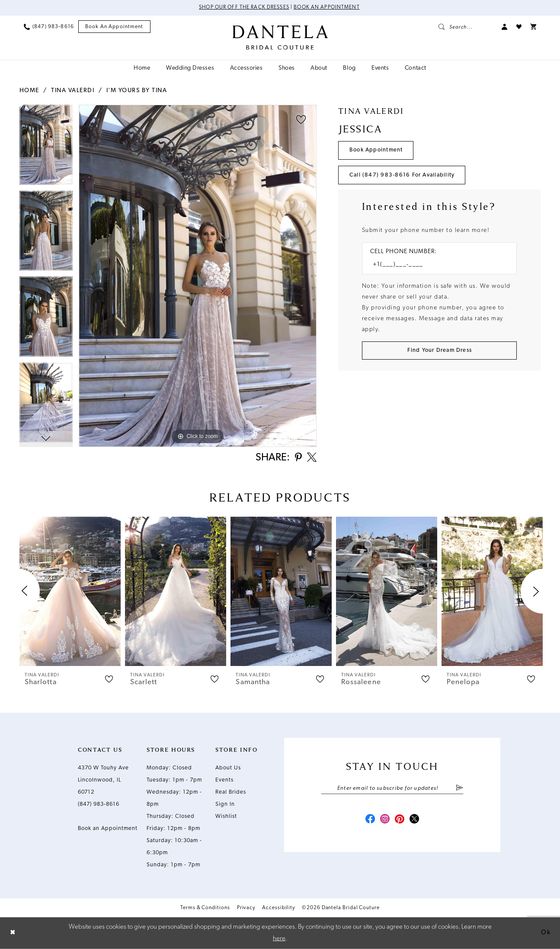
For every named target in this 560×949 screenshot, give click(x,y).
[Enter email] (392, 789)
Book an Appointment (327, 8)
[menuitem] (49, 27)
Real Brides (231, 793)
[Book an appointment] (114, 27)
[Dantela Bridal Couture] (280, 38)
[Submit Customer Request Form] (440, 351)
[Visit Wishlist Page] (519, 27)
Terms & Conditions (205, 908)
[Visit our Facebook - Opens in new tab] (369, 820)
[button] (505, 27)
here (279, 938)
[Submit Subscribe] (459, 789)
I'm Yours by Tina (137, 91)
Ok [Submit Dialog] (546, 933)
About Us (228, 768)
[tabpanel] (46, 148)
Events (224, 780)
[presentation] (70, 592)
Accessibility (278, 908)
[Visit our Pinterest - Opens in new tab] (400, 820)
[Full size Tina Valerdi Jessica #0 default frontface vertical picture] (198, 276)
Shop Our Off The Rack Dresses (244, 8)
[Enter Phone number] (435, 265)
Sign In (225, 805)
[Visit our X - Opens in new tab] (416, 820)
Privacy (246, 908)
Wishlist (226, 817)
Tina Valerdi (73, 91)
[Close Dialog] (13, 933)
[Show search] (466, 27)
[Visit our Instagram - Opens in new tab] (384, 820)
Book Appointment (376, 150)
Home (29, 91)
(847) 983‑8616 (99, 805)
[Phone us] (49, 27)
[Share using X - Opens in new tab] (311, 458)
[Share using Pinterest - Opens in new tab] (297, 458)
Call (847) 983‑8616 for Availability (402, 175)
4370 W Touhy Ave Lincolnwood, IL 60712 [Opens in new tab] (103, 780)
